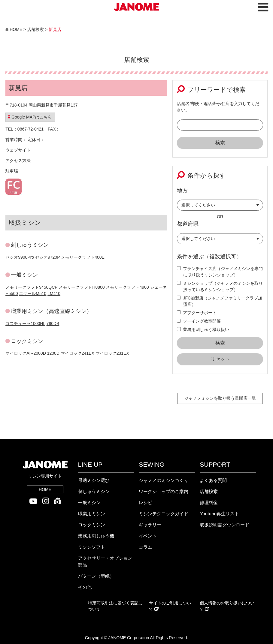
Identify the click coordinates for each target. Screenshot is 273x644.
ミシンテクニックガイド (164, 514)
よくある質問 (213, 480)
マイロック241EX (77, 353)
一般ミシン (89, 503)
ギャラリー (150, 525)
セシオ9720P (47, 257)
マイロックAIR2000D (26, 353)
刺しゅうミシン (94, 491)
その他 (85, 587)
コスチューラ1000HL (25, 324)
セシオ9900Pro (20, 257)
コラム (146, 547)
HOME (45, 489)
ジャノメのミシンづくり (164, 480)
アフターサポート (197, 313)
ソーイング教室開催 (199, 321)
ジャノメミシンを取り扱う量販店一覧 (220, 398)
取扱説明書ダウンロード (224, 525)
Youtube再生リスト (219, 514)
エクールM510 (33, 293)
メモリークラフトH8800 (82, 287)
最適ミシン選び (94, 480)
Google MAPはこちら (30, 117)
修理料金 (209, 503)
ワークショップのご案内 (164, 491)
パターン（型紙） (96, 576)
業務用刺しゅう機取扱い (203, 330)
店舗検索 (209, 491)
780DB (53, 324)
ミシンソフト (92, 547)
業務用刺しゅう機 (96, 536)
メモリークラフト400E (83, 257)
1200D (53, 353)
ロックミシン (92, 525)
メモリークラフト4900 (127, 287)
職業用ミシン (92, 514)
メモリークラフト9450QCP (31, 287)
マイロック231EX (112, 353)
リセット (220, 359)
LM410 (54, 293)
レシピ (146, 503)
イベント (148, 536)
